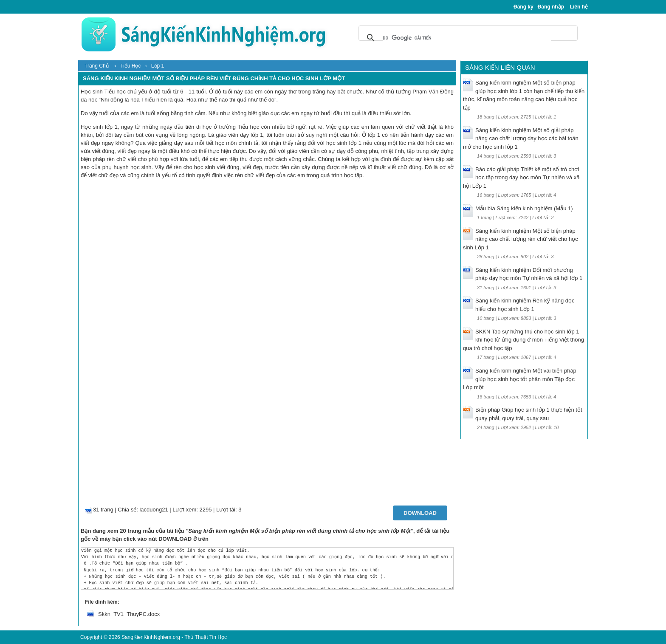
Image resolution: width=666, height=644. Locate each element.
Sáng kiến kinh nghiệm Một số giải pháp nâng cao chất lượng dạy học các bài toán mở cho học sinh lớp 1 (521, 138)
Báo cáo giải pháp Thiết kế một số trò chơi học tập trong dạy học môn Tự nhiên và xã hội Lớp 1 (521, 178)
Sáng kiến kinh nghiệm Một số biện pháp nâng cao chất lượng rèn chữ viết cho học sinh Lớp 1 (521, 239)
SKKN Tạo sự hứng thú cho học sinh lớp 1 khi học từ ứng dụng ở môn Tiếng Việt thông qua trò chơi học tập (523, 340)
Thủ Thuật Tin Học (205, 637)
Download (420, 513)
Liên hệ (579, 7)
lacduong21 (154, 510)
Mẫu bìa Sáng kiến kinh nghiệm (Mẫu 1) (524, 208)
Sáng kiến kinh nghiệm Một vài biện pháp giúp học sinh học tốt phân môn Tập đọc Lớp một (520, 379)
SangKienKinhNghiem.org (151, 637)
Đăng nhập (551, 7)
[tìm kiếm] (467, 38)
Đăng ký (523, 7)
